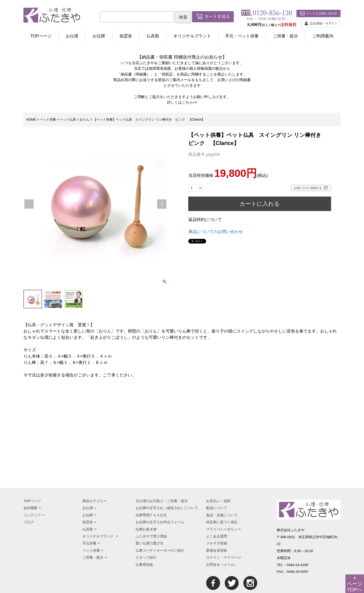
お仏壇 (72, 36)
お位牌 (99, 36)
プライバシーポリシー (224, 529)
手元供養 (91, 543)
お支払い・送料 (218, 501)
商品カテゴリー (95, 501)
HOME (31, 119)
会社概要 (32, 508)
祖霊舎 (126, 36)
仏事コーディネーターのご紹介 (160, 550)
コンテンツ (34, 515)
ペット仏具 (68, 119)
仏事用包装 (144, 565)
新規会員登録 (217, 550)
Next (162, 204)
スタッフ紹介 (146, 557)
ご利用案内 (323, 36)
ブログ (29, 522)
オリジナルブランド (192, 36)
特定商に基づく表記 (222, 522)
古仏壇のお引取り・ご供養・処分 (162, 501)
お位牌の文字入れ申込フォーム (160, 522)
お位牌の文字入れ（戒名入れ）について (167, 508)
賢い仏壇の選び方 (149, 543)
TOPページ (41, 36)
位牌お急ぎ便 (146, 529)
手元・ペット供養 (242, 36)
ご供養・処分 (286, 36)
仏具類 (153, 36)
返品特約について (205, 220)
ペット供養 (48, 119)
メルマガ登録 (217, 543)
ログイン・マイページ (224, 557)
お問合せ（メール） (222, 565)
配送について (217, 508)
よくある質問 (217, 536)
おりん (84, 119)
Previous (29, 204)
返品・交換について (222, 515)
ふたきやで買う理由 (151, 536)
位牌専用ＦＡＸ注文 (151, 515)
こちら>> (190, 102)
